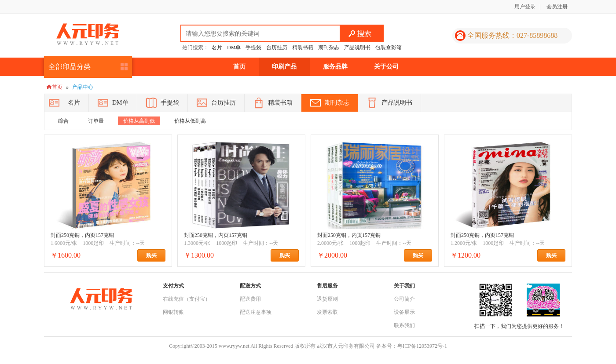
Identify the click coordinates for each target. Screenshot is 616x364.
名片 (217, 47)
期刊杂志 (329, 47)
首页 (239, 67)
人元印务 (88, 34)
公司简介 (404, 299)
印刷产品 (284, 67)
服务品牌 (335, 67)
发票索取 (327, 312)
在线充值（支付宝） (187, 299)
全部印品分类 (70, 67)
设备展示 (404, 312)
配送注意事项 (256, 312)
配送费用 (250, 299)
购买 (156, 255)
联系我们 (404, 325)
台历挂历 (277, 47)
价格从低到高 (190, 121)
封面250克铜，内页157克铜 (82, 235)
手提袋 (253, 47)
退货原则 (327, 299)
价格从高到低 (139, 121)
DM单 (234, 47)
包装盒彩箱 (389, 47)
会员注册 (557, 7)
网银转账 (173, 312)
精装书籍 (303, 47)
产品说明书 (357, 47)
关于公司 (386, 67)
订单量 (96, 121)
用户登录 (525, 7)
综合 (63, 121)
